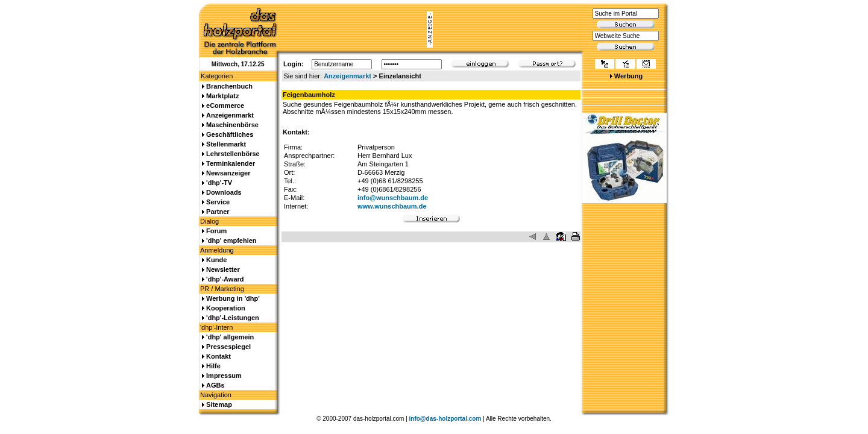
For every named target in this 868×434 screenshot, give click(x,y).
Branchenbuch (229, 86)
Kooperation (226, 308)
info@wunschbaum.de (393, 198)
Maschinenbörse (232, 125)
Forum (216, 231)
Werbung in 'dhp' (233, 298)
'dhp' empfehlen (231, 241)
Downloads (224, 192)
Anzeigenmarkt (348, 76)
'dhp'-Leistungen (233, 318)
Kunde (216, 260)
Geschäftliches (230, 134)
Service (218, 202)
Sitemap (219, 404)
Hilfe (213, 366)
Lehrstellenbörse (233, 154)
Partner (218, 212)
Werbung (628, 76)
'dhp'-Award (225, 279)
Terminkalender (231, 163)
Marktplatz (222, 96)
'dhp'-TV (219, 183)
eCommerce (225, 105)
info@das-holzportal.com (445, 419)
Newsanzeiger (228, 173)
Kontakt (219, 356)
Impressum (224, 376)
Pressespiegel (228, 347)
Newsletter (223, 269)
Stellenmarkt (226, 144)
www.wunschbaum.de (392, 206)
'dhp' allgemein (230, 337)
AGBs (215, 385)
